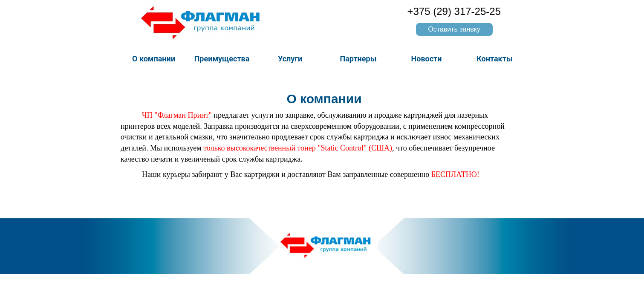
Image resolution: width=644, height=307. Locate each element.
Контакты (495, 59)
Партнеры (358, 59)
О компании (154, 59)
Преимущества (222, 59)
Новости (427, 59)
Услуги (290, 59)
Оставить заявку (454, 29)
